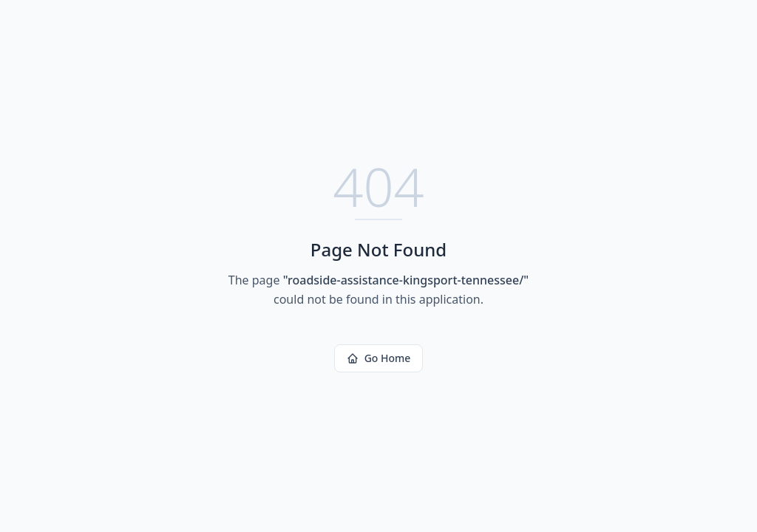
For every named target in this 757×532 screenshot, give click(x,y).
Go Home (379, 358)
